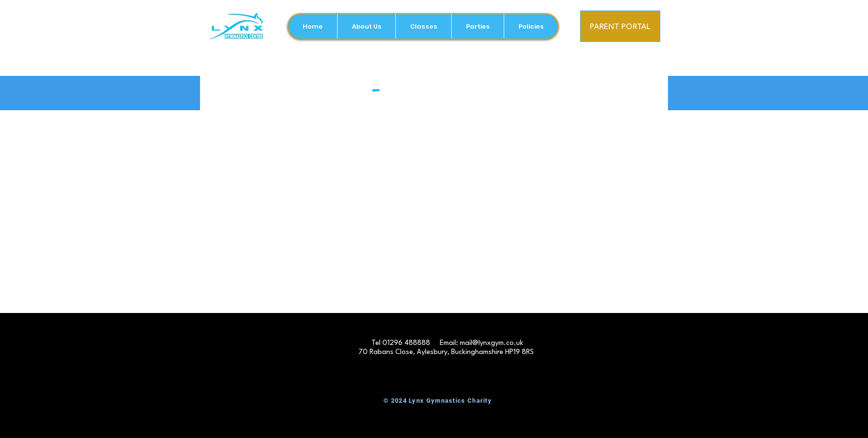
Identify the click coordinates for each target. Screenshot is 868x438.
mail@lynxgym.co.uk (492, 343)
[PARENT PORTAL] (620, 26)
